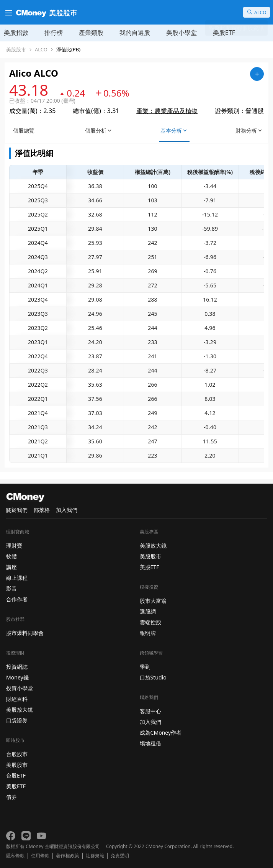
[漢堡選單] (8, 12)
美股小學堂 (181, 33)
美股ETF (224, 33)
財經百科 (17, 699)
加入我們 (67, 510)
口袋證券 (17, 720)
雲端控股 (150, 622)
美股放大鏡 (20, 710)
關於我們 (17, 510)
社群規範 (95, 856)
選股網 (148, 611)
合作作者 (17, 599)
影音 (11, 588)
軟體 (11, 556)
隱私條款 (15, 856)
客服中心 (150, 711)
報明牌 (148, 633)
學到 (145, 667)
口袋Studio (153, 677)
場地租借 (150, 743)
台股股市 (17, 754)
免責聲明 (120, 856)
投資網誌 (17, 667)
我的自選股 (135, 33)
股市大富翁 (153, 601)
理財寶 (14, 546)
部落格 (42, 510)
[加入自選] (257, 74)
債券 (11, 797)
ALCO (41, 50)
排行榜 (54, 33)
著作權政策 (67, 856)
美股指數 (16, 33)
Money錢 (17, 677)
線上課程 (17, 578)
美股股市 (16, 50)
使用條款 (40, 856)
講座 (11, 567)
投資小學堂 (20, 688)
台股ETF (16, 775)
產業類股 (91, 33)
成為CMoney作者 (161, 733)
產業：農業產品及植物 (167, 111)
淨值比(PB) (68, 50)
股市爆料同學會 (25, 633)
